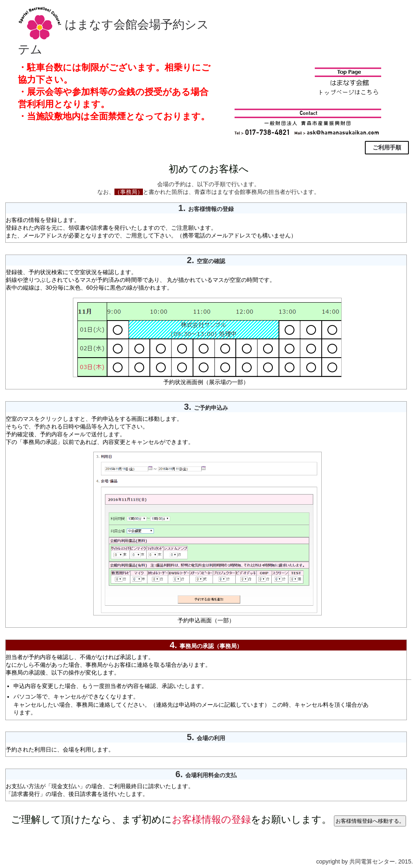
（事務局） (129, 192)
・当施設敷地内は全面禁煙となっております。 (114, 116)
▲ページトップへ (27, 854)
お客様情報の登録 (211, 819)
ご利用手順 (387, 147)
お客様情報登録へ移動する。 (370, 821)
